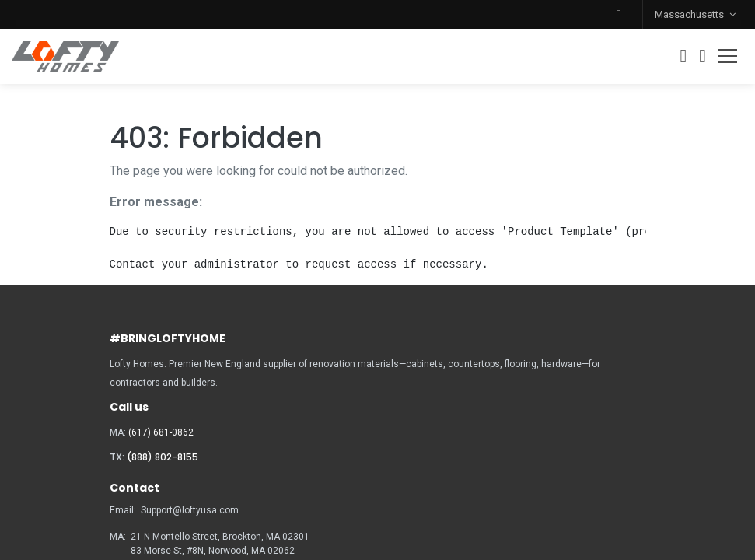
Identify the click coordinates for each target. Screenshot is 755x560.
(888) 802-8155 (163, 457)
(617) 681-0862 (161, 432)
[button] (619, 14)
